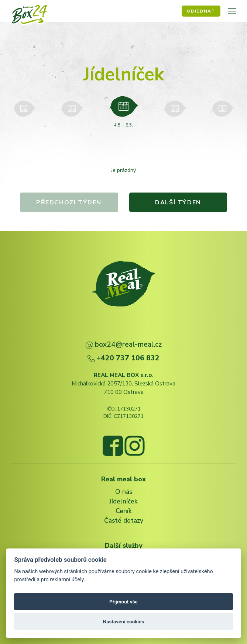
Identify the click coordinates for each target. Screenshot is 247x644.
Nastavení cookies (124, 622)
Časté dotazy (124, 520)
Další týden (179, 202)
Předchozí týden (69, 202)
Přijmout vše (123, 602)
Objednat (201, 11)
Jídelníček (123, 501)
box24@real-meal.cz (124, 344)
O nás (124, 492)
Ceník (124, 511)
